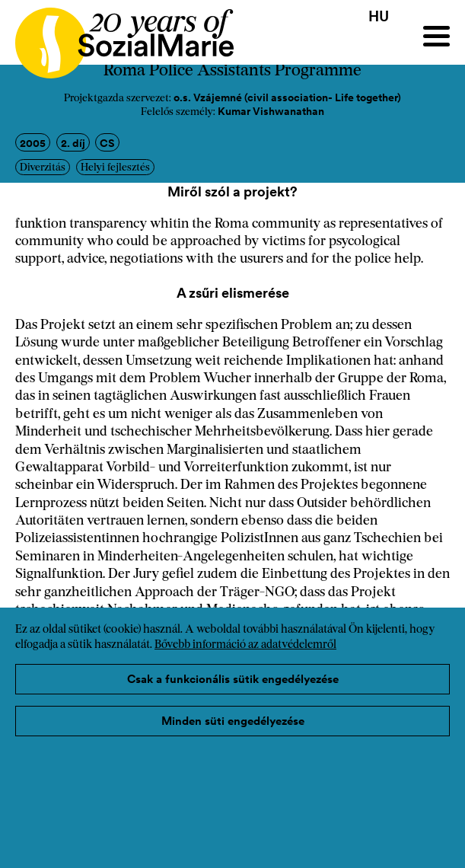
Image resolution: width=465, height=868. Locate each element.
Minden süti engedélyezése (233, 721)
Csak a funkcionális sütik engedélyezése (233, 679)
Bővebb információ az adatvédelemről (245, 645)
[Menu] (436, 36)
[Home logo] (117, 36)
